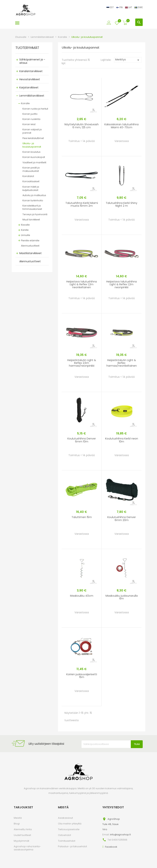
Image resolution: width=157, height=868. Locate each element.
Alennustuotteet (30, 246)
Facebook (111, 847)
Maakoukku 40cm (82, 596)
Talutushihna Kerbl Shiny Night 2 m (122, 204)
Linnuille (26, 235)
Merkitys (128, 60)
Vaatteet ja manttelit (34, 162)
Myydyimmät (21, 841)
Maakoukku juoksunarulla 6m (122, 597)
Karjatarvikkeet (29, 87)
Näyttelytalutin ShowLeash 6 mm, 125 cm (82, 126)
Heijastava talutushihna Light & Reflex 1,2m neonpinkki (122, 284)
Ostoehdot (64, 835)
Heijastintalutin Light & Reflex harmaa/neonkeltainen (122, 363)
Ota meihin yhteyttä (70, 824)
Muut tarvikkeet (31, 220)
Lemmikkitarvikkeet (32, 96)
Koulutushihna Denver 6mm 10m (82, 440)
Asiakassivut (65, 818)
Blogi (17, 824)
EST (110, 7)
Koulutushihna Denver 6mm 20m (122, 519)
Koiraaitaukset (31, 181)
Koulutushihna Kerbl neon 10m (122, 440)
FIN (120, 7)
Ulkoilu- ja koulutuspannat (32, 145)
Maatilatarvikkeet (30, 253)
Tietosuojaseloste (69, 829)
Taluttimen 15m (82, 517)
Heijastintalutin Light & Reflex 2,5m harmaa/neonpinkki (82, 363)
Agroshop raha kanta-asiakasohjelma (27, 848)
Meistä (18, 818)
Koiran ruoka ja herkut (35, 109)
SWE (139, 7)
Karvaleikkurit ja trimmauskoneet (32, 207)
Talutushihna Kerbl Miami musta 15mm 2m (82, 204)
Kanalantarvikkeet (31, 71)
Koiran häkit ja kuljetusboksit (31, 188)
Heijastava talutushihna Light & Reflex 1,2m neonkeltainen (82, 284)
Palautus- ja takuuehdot (72, 846)
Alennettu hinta (23, 829)
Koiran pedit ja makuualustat (31, 169)
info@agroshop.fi (120, 835)
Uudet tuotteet (22, 835)
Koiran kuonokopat (34, 157)
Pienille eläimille (30, 240)
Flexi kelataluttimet (33, 138)
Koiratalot (28, 176)
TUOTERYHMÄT (27, 48)
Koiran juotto (30, 114)
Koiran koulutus (31, 152)
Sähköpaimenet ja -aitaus (32, 61)
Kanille (25, 230)
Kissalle (25, 225)
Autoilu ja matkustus (34, 195)
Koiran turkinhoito (33, 200)
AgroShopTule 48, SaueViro (111, 824)
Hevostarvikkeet (30, 79)
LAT (129, 7)
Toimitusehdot (67, 841)
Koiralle (25, 103)
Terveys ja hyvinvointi (35, 214)
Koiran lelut (29, 124)
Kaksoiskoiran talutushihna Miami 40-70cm (122, 126)
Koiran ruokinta (31, 119)
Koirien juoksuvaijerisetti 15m (82, 676)
